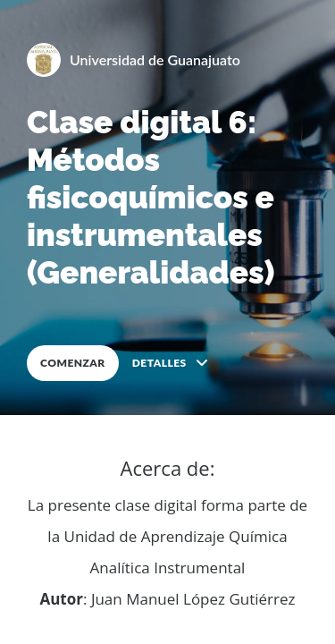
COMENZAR (73, 363)
